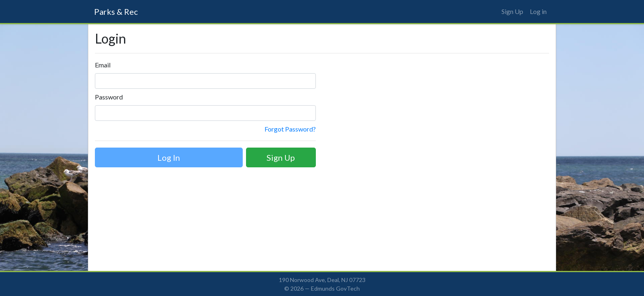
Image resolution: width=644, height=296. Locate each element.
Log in (538, 11)
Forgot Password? (290, 129)
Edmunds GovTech (335, 288)
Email (103, 65)
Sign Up (512, 11)
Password (109, 97)
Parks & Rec (116, 12)
